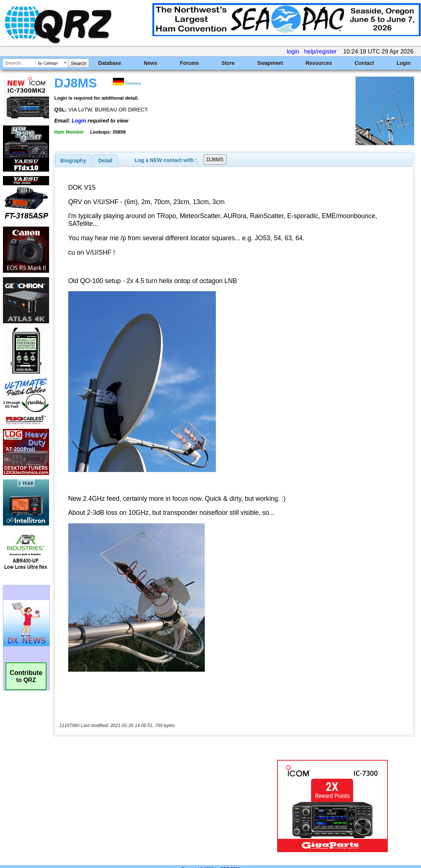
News (151, 63)
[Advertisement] (157, 790)
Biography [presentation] (73, 161)
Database (110, 63)
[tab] (73, 161)
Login (404, 63)
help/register (320, 51)
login (293, 51)
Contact (364, 63)
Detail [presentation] (105, 161)
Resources (319, 63)
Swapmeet (270, 63)
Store (228, 63)
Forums (189, 63)
